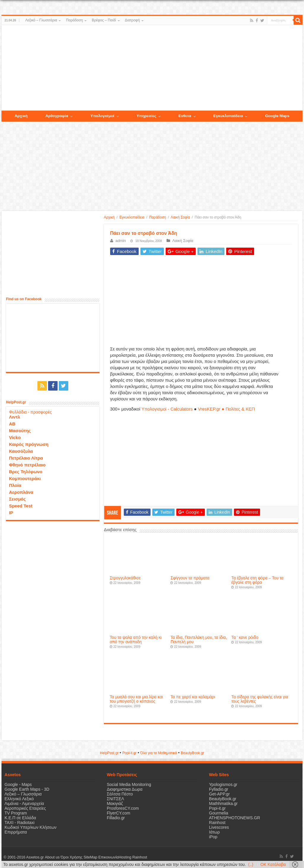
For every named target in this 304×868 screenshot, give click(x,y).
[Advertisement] (152, 68)
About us (52, 857)
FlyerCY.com (119, 813)
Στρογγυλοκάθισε (125, 578)
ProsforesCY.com (123, 808)
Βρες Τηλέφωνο (26, 472)
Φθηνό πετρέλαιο (27, 465)
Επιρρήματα (16, 832)
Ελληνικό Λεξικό (19, 799)
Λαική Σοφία (180, 217)
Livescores (219, 827)
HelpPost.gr (109, 753)
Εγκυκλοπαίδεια (132, 217)
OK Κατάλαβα (273, 864)
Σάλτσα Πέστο (120, 794)
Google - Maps (18, 784)
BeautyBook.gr (223, 799)
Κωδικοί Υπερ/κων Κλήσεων (30, 827)
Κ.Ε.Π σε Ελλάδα (20, 818)
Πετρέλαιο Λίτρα (26, 458)
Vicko (15, 437)
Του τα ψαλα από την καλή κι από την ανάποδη (136, 640)
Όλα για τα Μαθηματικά (159, 753)
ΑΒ (12, 424)
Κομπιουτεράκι (25, 478)
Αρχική (109, 217)
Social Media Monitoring (129, 784)
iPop (213, 837)
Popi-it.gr (129, 753)
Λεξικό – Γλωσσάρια (41, 20)
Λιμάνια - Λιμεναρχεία (24, 803)
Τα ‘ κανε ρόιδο (245, 637)
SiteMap (90, 857)
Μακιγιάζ (115, 803)
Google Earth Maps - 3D (27, 789)
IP (11, 513)
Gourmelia (219, 813)
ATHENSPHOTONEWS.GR (235, 818)
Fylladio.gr (219, 789)
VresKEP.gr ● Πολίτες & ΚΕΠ (226, 409)
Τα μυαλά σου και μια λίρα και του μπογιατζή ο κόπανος (136, 699)
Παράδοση (74, 20)
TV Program (16, 813)
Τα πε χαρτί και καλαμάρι (193, 697)
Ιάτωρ (214, 832)
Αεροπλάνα (21, 492)
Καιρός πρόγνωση (29, 444)
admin (121, 241)
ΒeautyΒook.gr (193, 753)
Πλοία (15, 485)
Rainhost (217, 823)
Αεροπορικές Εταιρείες (25, 808)
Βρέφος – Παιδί (104, 20)
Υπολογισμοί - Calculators (167, 409)
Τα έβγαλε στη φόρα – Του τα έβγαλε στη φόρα (257, 580)
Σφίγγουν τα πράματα (190, 578)
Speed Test (21, 506)
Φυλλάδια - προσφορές (30, 412)
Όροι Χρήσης (72, 857)
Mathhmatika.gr (223, 803)
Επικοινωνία (108, 857)
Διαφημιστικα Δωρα (125, 789)
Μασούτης (20, 431)
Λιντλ (15, 417)
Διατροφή (132, 20)
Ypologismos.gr (223, 784)
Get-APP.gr (219, 794)
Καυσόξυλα (21, 451)
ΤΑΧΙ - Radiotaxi (19, 823)
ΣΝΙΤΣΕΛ (116, 799)
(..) (251, 864)
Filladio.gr (116, 818)
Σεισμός (17, 499)
